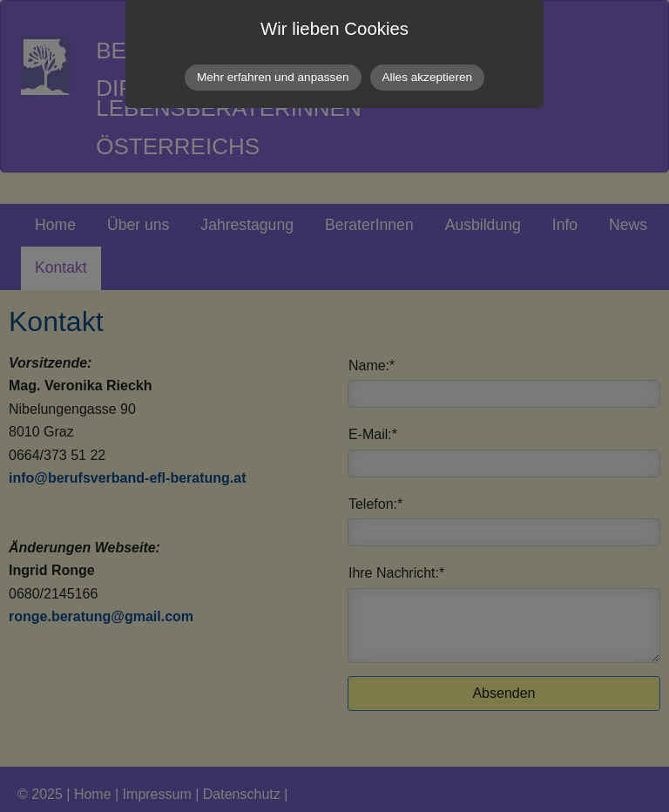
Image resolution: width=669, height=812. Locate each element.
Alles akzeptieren (428, 77)
